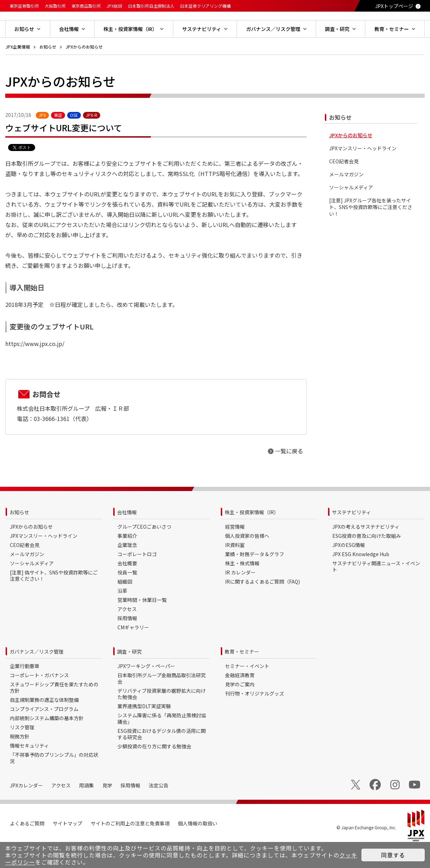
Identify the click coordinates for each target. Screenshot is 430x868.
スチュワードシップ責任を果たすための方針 (54, 710)
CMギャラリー (133, 650)
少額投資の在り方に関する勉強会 (154, 769)
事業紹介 (127, 558)
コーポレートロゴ (137, 577)
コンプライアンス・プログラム (44, 731)
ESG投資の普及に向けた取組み (367, 558)
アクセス (127, 631)
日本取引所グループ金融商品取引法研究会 (162, 701)
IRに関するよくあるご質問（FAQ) (262, 604)
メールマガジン (346, 197)
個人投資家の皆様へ (247, 558)
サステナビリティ (351, 535)
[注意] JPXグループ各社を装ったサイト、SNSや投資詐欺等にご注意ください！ (371, 230)
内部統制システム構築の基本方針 (47, 741)
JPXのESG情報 (349, 567)
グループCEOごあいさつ (144, 549)
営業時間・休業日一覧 (142, 622)
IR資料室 (235, 567)
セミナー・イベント (247, 688)
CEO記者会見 (344, 184)
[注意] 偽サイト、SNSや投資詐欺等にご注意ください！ (54, 598)
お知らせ (48, 69)
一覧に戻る (289, 473)
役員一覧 (127, 595)
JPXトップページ (394, 6)
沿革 (122, 613)
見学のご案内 (240, 707)
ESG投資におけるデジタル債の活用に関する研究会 (162, 756)
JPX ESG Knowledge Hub (361, 577)
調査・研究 (129, 674)
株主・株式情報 (242, 586)
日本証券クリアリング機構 (205, 6)
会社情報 (127, 535)
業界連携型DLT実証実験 (144, 729)
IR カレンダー (240, 595)
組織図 (125, 604)
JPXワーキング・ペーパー (146, 688)
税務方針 (20, 759)
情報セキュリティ (29, 768)
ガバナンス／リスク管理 (37, 674)
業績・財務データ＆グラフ (255, 577)
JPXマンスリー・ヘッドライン (363, 171)
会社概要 (127, 586)
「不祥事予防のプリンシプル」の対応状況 (54, 780)
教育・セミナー (242, 674)
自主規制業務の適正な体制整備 (44, 722)
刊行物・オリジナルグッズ (255, 716)
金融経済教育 (240, 698)
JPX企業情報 (18, 69)
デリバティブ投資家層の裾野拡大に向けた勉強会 (162, 716)
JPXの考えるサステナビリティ (366, 549)
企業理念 (127, 567)
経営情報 (235, 549)
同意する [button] (393, 855)
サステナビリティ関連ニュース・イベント (376, 589)
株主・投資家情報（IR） (252, 535)
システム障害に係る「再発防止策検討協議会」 (162, 741)
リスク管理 (22, 750)
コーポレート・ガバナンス (39, 698)
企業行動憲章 (25, 688)
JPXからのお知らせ (84, 69)
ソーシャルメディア (351, 210)
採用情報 (127, 641)
